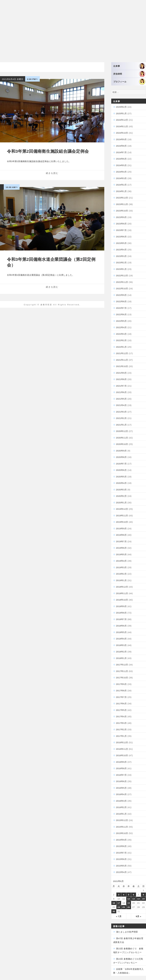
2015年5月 (121, 866)
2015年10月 (122, 833)
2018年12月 (122, 587)
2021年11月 (122, 360)
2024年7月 (121, 152)
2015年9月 (121, 840)
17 (119, 903)
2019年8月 (121, 535)
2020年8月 (121, 457)
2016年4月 (121, 794)
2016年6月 (121, 781)
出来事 (129, 66)
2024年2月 (121, 185)
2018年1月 (121, 658)
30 (114, 911)
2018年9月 (121, 606)
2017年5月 (121, 710)
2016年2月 (121, 807)
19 (129, 903)
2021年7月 (121, 386)
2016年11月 (122, 749)
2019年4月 (121, 561)
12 (129, 899)
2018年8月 (121, 613)
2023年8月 (121, 224)
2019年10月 (122, 522)
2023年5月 (121, 243)
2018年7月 (121, 619)
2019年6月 (121, 548)
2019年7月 (121, 541)
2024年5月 (121, 165)
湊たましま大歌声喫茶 (127, 932)
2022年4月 (121, 327)
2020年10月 (122, 444)
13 (133, 899)
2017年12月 (122, 665)
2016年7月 (121, 775)
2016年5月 (121, 788)
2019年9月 (121, 528)
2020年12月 (122, 431)
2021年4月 (121, 405)
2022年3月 (121, 334)
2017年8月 (121, 691)
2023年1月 (121, 269)
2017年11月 (122, 671)
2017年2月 (121, 729)
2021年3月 (121, 412)
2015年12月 (122, 820)
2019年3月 (121, 567)
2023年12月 (122, 198)
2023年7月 (121, 230)
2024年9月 (121, 139)
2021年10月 (122, 366)
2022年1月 (121, 347)
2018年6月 (121, 626)
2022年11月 (122, 282)
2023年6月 (121, 237)
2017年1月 (121, 736)
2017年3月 (121, 723)
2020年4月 (121, 483)
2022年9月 (121, 295)
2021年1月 (121, 425)
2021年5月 (121, 399)
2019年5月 (121, 554)
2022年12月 (122, 276)
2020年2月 (121, 496)
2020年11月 (122, 438)
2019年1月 (121, 580)
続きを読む (52, 173)
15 (143, 899)
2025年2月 (121, 107)
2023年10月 (122, 211)
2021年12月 (122, 353)
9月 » (139, 916)
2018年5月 (121, 632)
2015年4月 (121, 872)
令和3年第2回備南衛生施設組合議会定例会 (48, 151)
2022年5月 (121, 321)
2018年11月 (122, 593)
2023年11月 (122, 204)
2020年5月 (121, 477)
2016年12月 (122, 742)
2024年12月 (122, 120)
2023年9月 (121, 217)
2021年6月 (121, 392)
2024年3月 (121, 178)
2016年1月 (121, 814)
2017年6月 (121, 704)
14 (138, 899)
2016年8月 (121, 768)
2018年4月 (121, 639)
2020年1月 (121, 503)
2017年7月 (121, 697)
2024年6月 (121, 159)
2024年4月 (121, 172)
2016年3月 (121, 801)
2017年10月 (122, 678)
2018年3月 (121, 645)
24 (119, 907)
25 (124, 907)
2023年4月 (121, 250)
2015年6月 (121, 859)
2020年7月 (121, 464)
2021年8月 (121, 379)
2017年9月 (121, 684)
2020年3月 (121, 490)
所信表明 (129, 74)
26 (129, 907)
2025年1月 (121, 113)
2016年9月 (121, 762)
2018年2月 (121, 652)
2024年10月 (122, 133)
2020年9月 (121, 451)
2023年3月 (121, 256)
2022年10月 (122, 288)
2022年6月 (121, 314)
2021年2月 (121, 418)
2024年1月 (121, 191)
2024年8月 (121, 146)
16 (114, 903)
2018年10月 (122, 600)
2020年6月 (121, 470)
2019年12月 (122, 509)
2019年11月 (122, 516)
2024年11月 (122, 126)
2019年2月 (121, 574)
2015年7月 (121, 853)
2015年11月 (122, 827)
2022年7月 (121, 308)
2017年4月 (121, 716)
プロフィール (129, 82)
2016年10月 (122, 755)
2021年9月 (121, 373)
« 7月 (119, 916)
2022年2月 (121, 340)
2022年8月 (121, 301)
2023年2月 (121, 263)
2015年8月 (121, 846)
